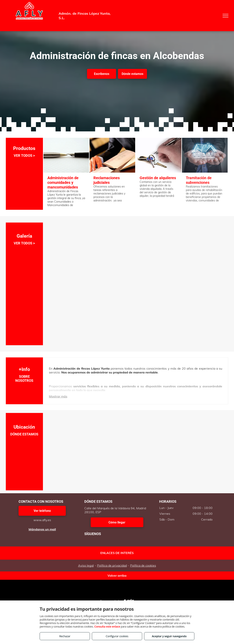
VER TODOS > (24, 155)
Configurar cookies (117, 636)
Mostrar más (58, 396)
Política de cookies (143, 565)
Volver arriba (117, 575)
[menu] (225, 16)
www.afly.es (42, 520)
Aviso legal (86, 565)
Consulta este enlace (107, 626)
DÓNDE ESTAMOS (24, 434)
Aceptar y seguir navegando (169, 636)
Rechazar (65, 636)
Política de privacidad (112, 565)
